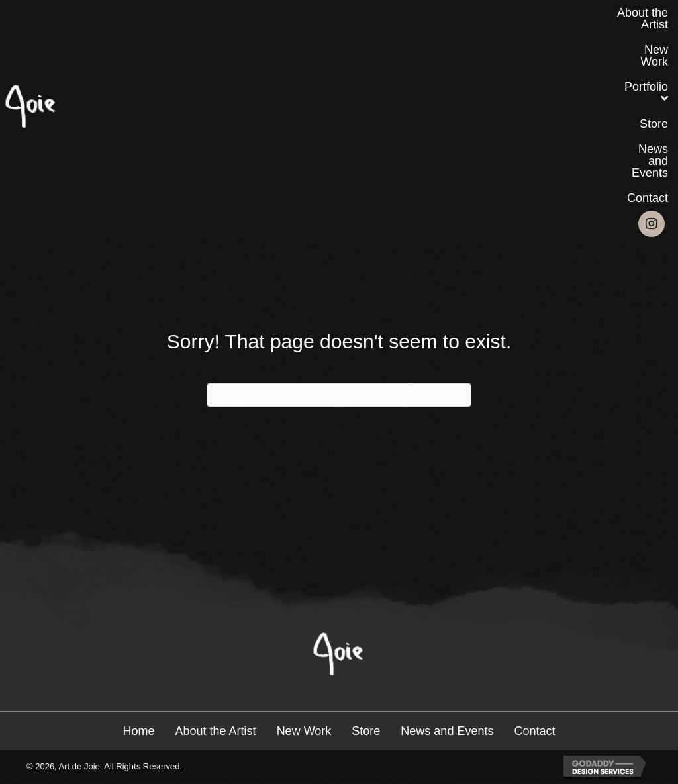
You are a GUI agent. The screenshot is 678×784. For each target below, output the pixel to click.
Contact (534, 731)
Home (139, 731)
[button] (652, 224)
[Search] (339, 395)
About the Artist (216, 731)
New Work (304, 731)
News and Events (447, 731)
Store (366, 731)
